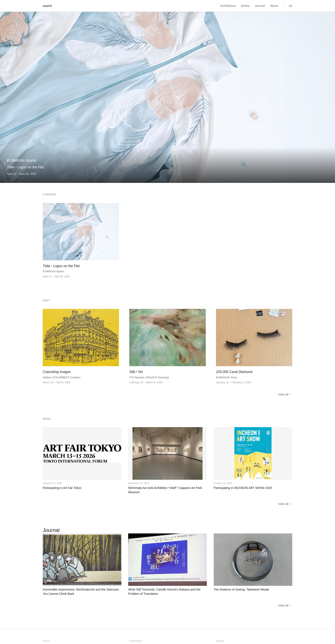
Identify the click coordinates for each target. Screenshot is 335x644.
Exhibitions (228, 6)
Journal (260, 6)
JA (290, 6)
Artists (245, 6)
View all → (285, 394)
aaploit (47, 6)
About (274, 6)
